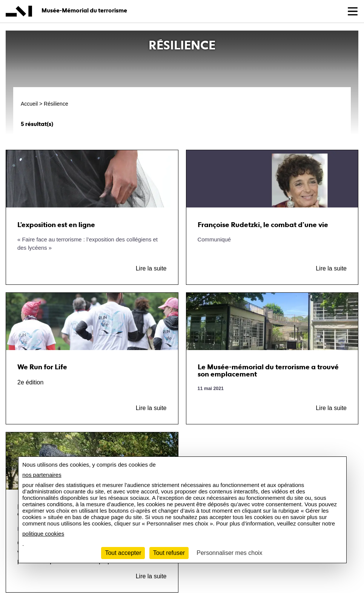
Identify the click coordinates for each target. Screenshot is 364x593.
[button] (353, 11)
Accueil (29, 104)
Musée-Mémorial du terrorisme (84, 10)
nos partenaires (42, 475)
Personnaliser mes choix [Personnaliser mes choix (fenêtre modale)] (229, 553)
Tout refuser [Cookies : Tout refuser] (169, 553)
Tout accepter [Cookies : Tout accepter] (123, 553)
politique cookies (43, 534)
